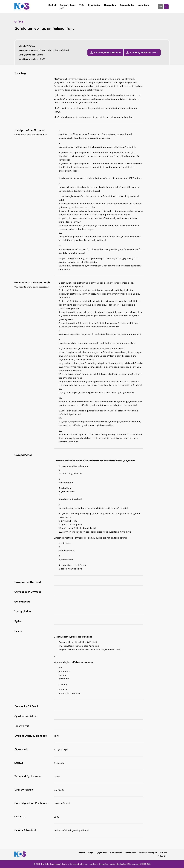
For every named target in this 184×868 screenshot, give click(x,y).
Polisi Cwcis (130, 853)
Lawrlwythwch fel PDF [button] (107, 52)
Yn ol (21, 22)
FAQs (82, 5)
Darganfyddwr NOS (67, 7)
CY (166, 7)
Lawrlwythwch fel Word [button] (144, 52)
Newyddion (110, 5)
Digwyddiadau (127, 5)
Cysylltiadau (94, 5)
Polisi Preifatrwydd (148, 853)
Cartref (52, 5)
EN (160, 7)
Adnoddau (143, 5)
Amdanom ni (116, 853)
